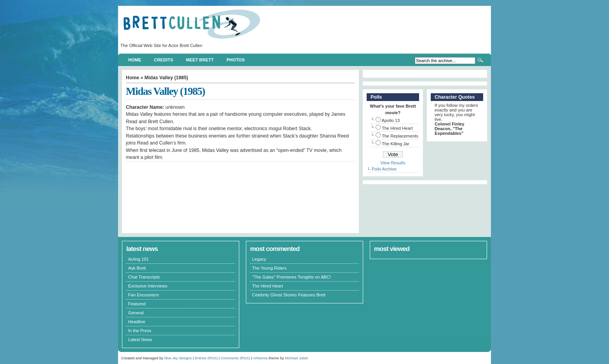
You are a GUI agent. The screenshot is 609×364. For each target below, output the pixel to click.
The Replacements (400, 136)
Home (135, 60)
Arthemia (260, 358)
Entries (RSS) (206, 358)
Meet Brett (200, 60)
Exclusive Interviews (148, 286)
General (136, 313)
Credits (164, 60)
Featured (137, 304)
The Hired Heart (397, 128)
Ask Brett (137, 268)
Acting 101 (138, 259)
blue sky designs (178, 358)
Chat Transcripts (144, 277)
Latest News (140, 340)
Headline (137, 322)
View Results (393, 163)
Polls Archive (384, 169)
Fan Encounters (144, 295)
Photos (236, 60)
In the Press (140, 331)
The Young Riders (269, 268)
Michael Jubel (297, 358)
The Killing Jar (396, 144)
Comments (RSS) (235, 358)
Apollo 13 (391, 120)
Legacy (259, 259)
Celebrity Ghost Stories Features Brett (289, 295)
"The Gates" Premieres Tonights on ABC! (291, 277)
